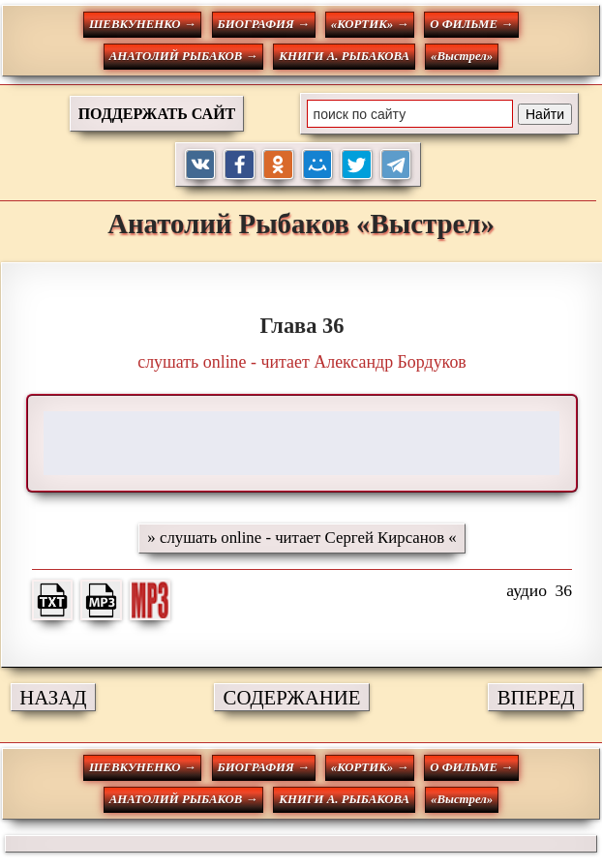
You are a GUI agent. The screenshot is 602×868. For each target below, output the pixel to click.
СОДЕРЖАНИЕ (292, 697)
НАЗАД (53, 697)
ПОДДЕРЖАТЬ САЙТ (157, 114)
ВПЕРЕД (536, 697)
